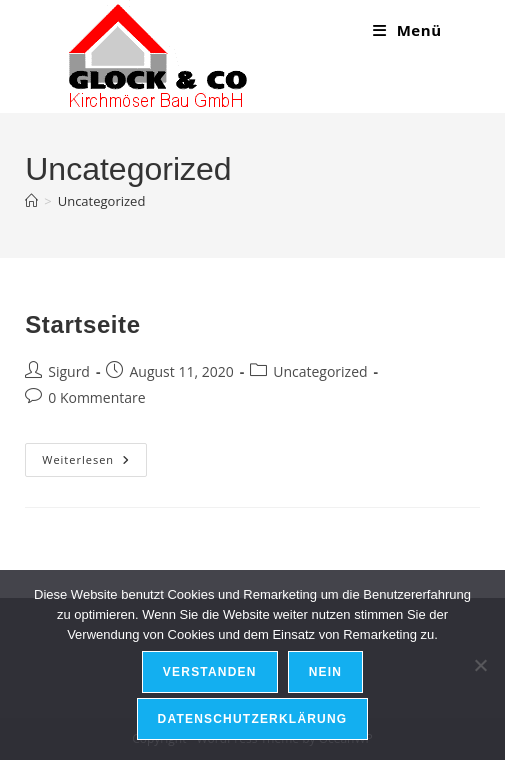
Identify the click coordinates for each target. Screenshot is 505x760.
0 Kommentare (96, 397)
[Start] (31, 201)
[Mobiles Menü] (407, 30)
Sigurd (69, 371)
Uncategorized (102, 201)
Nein (325, 672)
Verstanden (210, 672)
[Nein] (480, 665)
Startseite (82, 324)
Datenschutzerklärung (253, 719)
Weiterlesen (94, 459)
